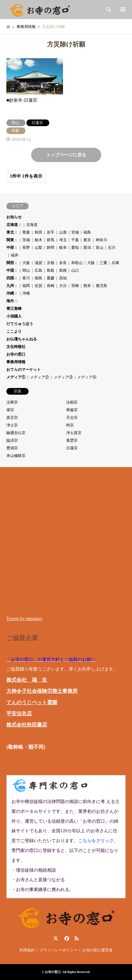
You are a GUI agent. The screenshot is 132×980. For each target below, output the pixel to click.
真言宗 (12, 418)
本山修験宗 (16, 456)
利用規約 (27, 950)
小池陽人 (14, 316)
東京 (87, 240)
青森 (26, 232)
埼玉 (63, 240)
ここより (14, 331)
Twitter (56, 938)
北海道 (32, 225)
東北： (12, 232)
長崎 (51, 286)
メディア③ (63, 377)
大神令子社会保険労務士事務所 (42, 691)
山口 (75, 270)
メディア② (39, 377)
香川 (26, 278)
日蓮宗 (72, 448)
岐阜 (63, 248)
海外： (12, 301)
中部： (12, 248)
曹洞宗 (12, 448)
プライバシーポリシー (59, 950)
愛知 (75, 248)
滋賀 (38, 263)
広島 (38, 270)
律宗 (10, 410)
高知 (63, 278)
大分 (63, 286)
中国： (12, 270)
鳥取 (51, 270)
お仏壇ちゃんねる (22, 339)
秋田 (38, 232)
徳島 (38, 278)
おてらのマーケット (24, 370)
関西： (12, 263)
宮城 (75, 232)
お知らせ (14, 217)
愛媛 (51, 278)
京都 (51, 263)
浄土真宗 (74, 433)
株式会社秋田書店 (27, 725)
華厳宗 (72, 410)
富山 (100, 248)
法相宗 (72, 402)
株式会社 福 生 (27, 680)
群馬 (51, 240)
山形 (63, 232)
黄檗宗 (72, 440)
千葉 (75, 240)
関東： (12, 240)
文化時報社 (16, 347)
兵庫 (115, 263)
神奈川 (101, 240)
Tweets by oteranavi (24, 619)
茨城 (26, 240)
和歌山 (77, 263)
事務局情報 (16, 362)
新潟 (87, 248)
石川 (112, 248)
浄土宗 (12, 425)
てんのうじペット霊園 (32, 702)
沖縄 (26, 293)
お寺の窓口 (16, 354)
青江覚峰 (14, 309)
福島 (87, 232)
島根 (63, 270)
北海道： (14, 225)
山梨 (38, 248)
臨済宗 (12, 440)
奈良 (63, 263)
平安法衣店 (19, 714)
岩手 (51, 232)
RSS (77, 938)
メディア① (16, 377)
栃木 (38, 240)
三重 (103, 263)
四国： (12, 278)
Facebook (66, 938)
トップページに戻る (66, 155)
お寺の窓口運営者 (97, 950)
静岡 (51, 248)
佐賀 (38, 286)
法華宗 (12, 402)
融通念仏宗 (16, 433)
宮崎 (75, 286)
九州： (12, 286)
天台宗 (72, 418)
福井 (15, 255)
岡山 (26, 270)
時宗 (70, 425)
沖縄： (12, 293)
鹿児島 (101, 286)
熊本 (87, 286)
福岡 (26, 286)
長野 (26, 248)
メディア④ (87, 377)
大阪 (26, 263)
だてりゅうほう (20, 324)
